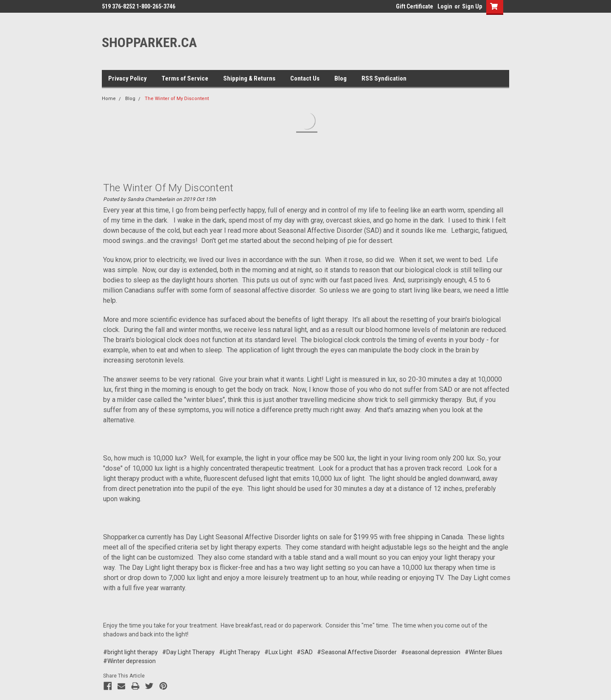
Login (445, 6)
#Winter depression (129, 661)
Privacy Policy (128, 78)
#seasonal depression (431, 652)
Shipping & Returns (249, 78)
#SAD (305, 652)
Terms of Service (185, 78)
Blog (341, 78)
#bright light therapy (130, 652)
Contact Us (305, 78)
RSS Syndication (384, 78)
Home (109, 99)
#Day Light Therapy (188, 652)
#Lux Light (278, 652)
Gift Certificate (415, 6)
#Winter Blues (483, 652)
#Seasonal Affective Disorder (357, 652)
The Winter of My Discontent (177, 99)
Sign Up (472, 6)
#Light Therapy (240, 652)
